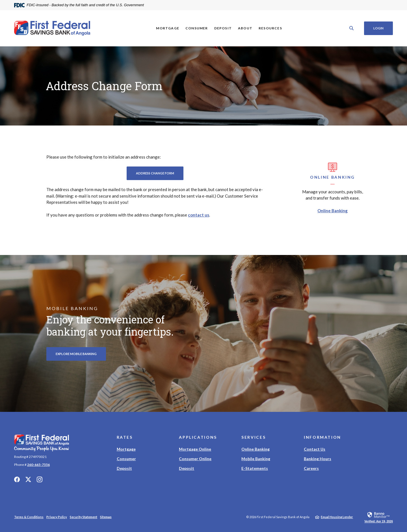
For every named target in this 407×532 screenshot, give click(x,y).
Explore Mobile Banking (76, 354)
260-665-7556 (38, 465)
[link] (379, 517)
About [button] (245, 28)
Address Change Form (160, 173)
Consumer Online (195, 459)
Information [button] (322, 437)
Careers (311, 468)
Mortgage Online (195, 449)
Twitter (28, 479)
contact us (199, 215)
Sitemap (106, 517)
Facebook (17, 479)
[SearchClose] (352, 28)
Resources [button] (270, 28)
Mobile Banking (256, 459)
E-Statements (255, 468)
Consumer (126, 459)
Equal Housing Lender (337, 517)
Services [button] (254, 437)
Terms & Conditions (29, 517)
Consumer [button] (197, 28)
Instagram (40, 479)
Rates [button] (125, 437)
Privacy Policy (57, 517)
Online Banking (333, 211)
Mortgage (126, 449)
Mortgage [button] (168, 28)
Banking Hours (318, 459)
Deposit (124, 468)
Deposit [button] (223, 28)
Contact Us (315, 449)
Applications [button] (198, 437)
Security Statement (84, 517)
